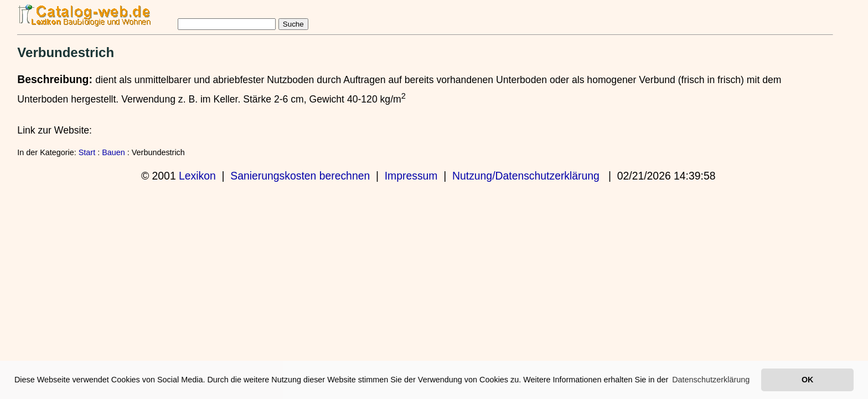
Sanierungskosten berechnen (300, 176)
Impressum (411, 176)
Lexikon (197, 176)
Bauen (113, 152)
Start (87, 152)
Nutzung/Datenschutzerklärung (526, 176)
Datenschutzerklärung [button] (711, 380)
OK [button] (807, 380)
